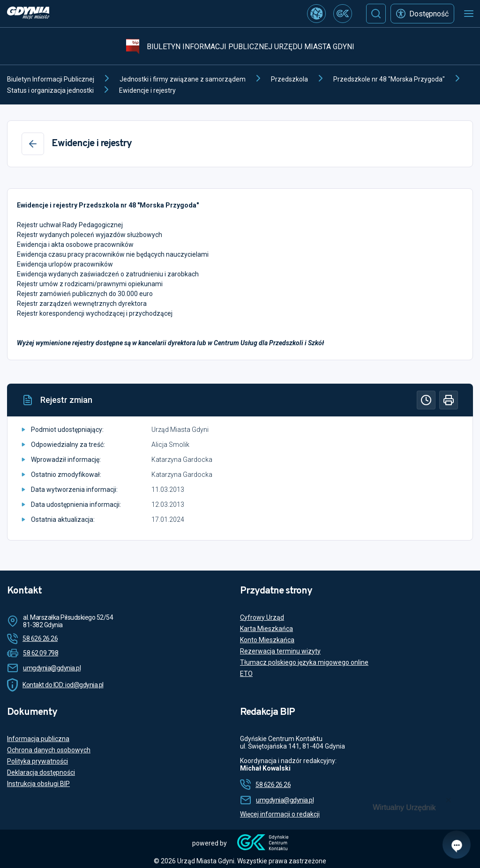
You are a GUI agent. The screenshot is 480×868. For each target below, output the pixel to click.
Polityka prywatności (37, 761)
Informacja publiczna (38, 739)
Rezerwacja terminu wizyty (280, 651)
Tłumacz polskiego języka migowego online (304, 662)
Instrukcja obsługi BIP (38, 784)
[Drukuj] (449, 400)
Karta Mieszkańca (266, 629)
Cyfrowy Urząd (262, 617)
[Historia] (426, 400)
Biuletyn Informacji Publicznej (51, 79)
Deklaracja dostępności (41, 772)
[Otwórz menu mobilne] (469, 14)
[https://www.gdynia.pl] (28, 14)
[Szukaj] (376, 14)
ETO (246, 674)
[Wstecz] (33, 144)
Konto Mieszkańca (267, 640)
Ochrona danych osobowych (49, 750)
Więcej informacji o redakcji (280, 814)
